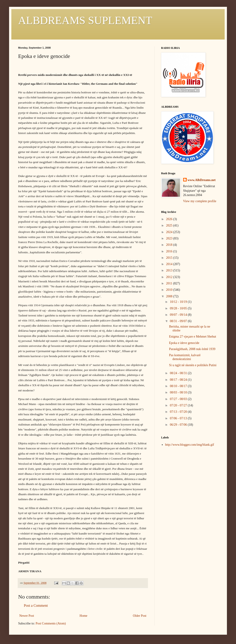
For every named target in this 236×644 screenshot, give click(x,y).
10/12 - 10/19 (179, 302)
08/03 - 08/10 (179, 392)
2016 (170, 251)
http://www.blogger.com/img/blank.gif (190, 445)
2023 (170, 238)
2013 (170, 270)
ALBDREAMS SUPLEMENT (85, 20)
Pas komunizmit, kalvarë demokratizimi (185, 357)
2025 (170, 225)
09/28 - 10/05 (179, 308)
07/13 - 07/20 (179, 412)
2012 (170, 277)
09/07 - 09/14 (179, 315)
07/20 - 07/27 (179, 405)
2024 (170, 232)
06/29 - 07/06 (179, 425)
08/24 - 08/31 (179, 373)
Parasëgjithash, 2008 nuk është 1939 (192, 349)
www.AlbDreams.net (202, 180)
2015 (170, 258)
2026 (170, 219)
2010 (170, 290)
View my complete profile (200, 201)
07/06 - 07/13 (179, 418)
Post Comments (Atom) (51, 623)
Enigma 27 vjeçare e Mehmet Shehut (193, 337)
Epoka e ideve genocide (184, 343)
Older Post (140, 616)
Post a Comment (36, 605)
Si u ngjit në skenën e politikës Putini (193, 365)
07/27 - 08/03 (179, 399)
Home (84, 616)
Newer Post (27, 616)
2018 (170, 245)
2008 (170, 296)
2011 (170, 283)
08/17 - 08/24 (179, 380)
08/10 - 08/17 (179, 386)
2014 (170, 264)
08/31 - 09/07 (179, 321)
